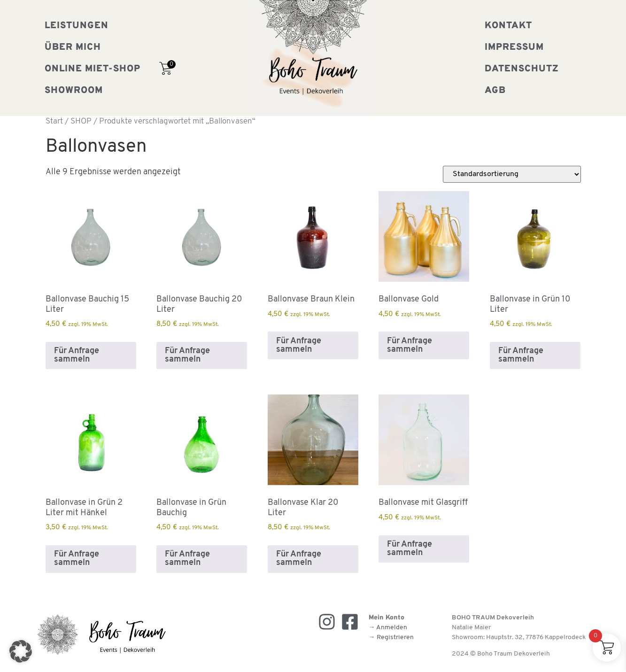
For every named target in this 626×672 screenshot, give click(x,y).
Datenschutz (522, 69)
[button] (21, 651)
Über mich (73, 47)
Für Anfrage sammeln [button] (77, 355)
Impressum (514, 47)
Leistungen (77, 26)
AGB (495, 91)
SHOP (81, 122)
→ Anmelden (388, 628)
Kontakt (508, 26)
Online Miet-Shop (93, 69)
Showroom (74, 91)
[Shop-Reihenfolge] (512, 174)
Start (54, 122)
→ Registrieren (391, 637)
